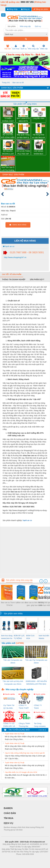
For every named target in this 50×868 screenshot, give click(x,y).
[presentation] (41, 581)
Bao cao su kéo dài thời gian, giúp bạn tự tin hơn (34, 604)
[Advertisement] (25, 551)
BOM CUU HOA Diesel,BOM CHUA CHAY (31, 637)
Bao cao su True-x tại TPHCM (9, 604)
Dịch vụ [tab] (38, 26)
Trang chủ (6, 83)
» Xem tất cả (42, 730)
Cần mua (16, 47)
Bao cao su (22, 603)
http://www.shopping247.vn (15, 257)
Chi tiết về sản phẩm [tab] (12, 274)
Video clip (44, 47)
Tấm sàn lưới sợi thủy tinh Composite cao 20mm (13, 683)
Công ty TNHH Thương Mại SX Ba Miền (24, 725)
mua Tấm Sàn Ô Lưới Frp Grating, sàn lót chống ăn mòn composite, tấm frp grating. (8, 169)
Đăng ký (25, 9)
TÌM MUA (9, 818)
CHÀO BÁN (10, 813)
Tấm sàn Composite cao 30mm (13, 661)
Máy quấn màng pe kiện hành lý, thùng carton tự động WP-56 (23, 136)
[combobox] (26, 34)
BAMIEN (8, 808)
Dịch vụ (24, 47)
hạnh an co (9, 246)
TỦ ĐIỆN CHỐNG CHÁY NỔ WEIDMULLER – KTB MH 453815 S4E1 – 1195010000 (8, 120)
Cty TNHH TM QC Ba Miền (9, 707)
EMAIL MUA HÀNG (18, 225)
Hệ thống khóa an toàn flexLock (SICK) (39, 136)
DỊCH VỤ (8, 823)
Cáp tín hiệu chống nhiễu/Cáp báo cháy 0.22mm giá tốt (25, 753)
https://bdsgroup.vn (22, 858)
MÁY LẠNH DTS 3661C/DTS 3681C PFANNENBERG (23, 120)
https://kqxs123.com (37, 858)
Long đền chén (39, 118)
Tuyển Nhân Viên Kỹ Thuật (15, 734)
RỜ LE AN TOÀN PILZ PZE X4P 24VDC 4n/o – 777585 (23, 153)
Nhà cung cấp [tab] (25, 26)
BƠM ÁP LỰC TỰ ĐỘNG (19, 637)
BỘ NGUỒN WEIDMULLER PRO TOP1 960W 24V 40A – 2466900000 (8, 153)
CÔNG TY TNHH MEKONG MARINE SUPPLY (38, 707)
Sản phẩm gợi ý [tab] (37, 279)
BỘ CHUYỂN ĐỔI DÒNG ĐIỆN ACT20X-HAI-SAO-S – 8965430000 (8, 136)
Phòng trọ (9, 858)
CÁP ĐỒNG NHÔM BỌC (38, 152)
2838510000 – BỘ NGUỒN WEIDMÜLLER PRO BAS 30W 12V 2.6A (36, 683)
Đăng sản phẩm (41, 9)
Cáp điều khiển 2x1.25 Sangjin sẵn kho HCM (21, 772)
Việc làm (8, 47)
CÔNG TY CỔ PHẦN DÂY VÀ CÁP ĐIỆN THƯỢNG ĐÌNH (9, 725)
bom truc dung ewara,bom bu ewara (7, 637)
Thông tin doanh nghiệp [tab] (14, 279)
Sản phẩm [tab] (12, 26)
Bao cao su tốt (18, 83)
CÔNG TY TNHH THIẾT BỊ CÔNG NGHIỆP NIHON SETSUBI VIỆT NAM (25, 707)
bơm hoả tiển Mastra (44, 637)
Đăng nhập (12, 9)
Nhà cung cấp (33, 47)
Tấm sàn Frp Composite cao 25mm (36, 661)
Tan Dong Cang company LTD (40, 725)
